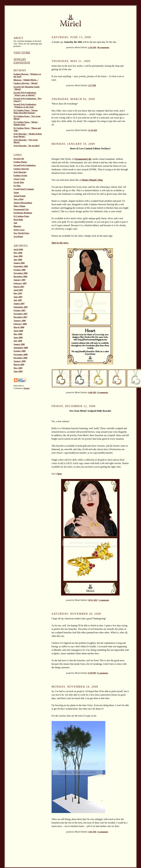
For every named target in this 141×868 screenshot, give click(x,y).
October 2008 (20, 351)
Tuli (15, 223)
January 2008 (20, 321)
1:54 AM (92, 47)
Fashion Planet (20, 162)
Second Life (19, 159)
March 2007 (19, 287)
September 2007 (21, 307)
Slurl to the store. (60, 243)
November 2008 (21, 354)
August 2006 (19, 263)
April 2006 (18, 249)
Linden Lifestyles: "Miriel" (26, 83)
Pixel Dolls (18, 220)
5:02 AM (92, 832)
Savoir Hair (19, 182)
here (60, 474)
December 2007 (20, 317)
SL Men (17, 186)
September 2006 (21, 266)
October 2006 (20, 270)
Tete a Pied (18, 199)
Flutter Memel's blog (92, 180)
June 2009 (18, 371)
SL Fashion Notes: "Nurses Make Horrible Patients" (26, 112)
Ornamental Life (21, 209)
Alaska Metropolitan (23, 203)
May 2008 (18, 334)
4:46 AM (92, 392)
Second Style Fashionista (25, 165)
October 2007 (20, 310)
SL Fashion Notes (21, 216)
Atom (26, 388)
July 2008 (18, 341)
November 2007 (21, 314)
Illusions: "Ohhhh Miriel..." (26, 80)
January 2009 (20, 361)
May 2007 (18, 293)
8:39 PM (92, 673)
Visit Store (22, 53)
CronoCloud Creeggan (24, 189)
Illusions (17, 226)
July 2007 (18, 300)
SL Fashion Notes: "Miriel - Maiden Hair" (26, 123)
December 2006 (20, 276)
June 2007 (18, 297)
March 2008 (19, 327)
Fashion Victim (20, 175)
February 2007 (20, 283)
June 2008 (18, 337)
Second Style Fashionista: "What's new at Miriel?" (25, 94)
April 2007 (18, 290)
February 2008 (20, 324)
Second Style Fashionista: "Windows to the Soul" (25, 106)
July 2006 (18, 260)
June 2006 (18, 256)
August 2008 (19, 344)
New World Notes (21, 233)
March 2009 (19, 365)
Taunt (16, 193)
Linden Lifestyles (21, 169)
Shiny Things (20, 206)
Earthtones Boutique (23, 213)
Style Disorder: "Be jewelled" (27, 146)
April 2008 (18, 331)
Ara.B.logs (18, 236)
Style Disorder (20, 172)
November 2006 (21, 273)
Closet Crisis (19, 179)
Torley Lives (19, 230)
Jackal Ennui (20, 196)
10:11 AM (93, 600)
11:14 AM (93, 130)
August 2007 (19, 304)
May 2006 (18, 253)
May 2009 (18, 368)
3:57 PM (92, 85)
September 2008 (21, 348)
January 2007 (20, 280)
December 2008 (20, 358)
